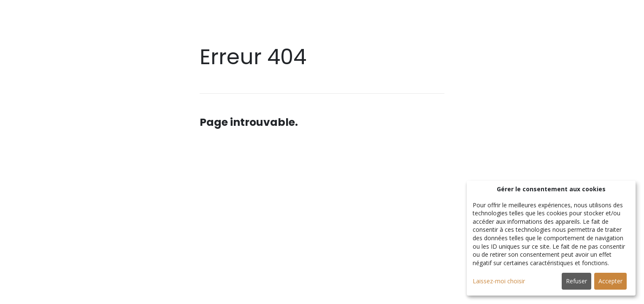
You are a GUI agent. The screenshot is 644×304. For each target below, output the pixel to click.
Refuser (576, 281)
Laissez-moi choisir (499, 281)
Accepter (610, 281)
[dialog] (551, 238)
